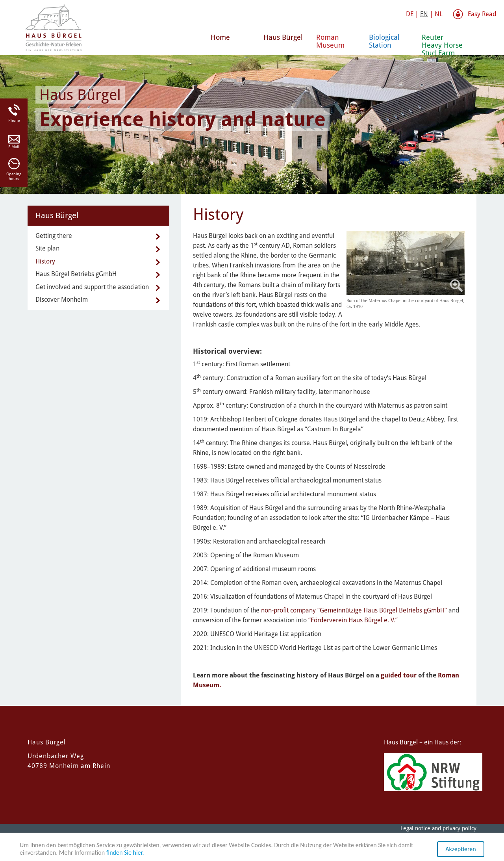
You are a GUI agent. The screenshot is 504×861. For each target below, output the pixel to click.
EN (424, 14)
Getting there (54, 236)
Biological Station (384, 41)
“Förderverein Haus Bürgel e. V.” (353, 620)
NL (439, 14)
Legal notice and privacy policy (438, 828)
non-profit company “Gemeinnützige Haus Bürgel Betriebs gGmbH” (354, 610)
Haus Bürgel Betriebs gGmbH (76, 274)
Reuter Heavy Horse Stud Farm (442, 44)
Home (220, 37)
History (45, 261)
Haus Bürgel (283, 37)
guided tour (399, 675)
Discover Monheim (62, 300)
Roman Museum (330, 41)
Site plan (47, 248)
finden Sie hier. (125, 853)
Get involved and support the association (92, 287)
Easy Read (482, 14)
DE (410, 14)
